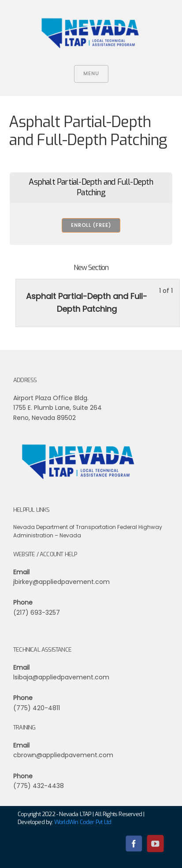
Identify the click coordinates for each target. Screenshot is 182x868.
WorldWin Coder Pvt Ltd (83, 822)
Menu (91, 73)
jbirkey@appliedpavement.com (61, 582)
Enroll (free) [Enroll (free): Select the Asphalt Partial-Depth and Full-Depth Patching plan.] (91, 225)
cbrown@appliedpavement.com (63, 755)
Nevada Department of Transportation (65, 527)
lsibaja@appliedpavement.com (61, 677)
